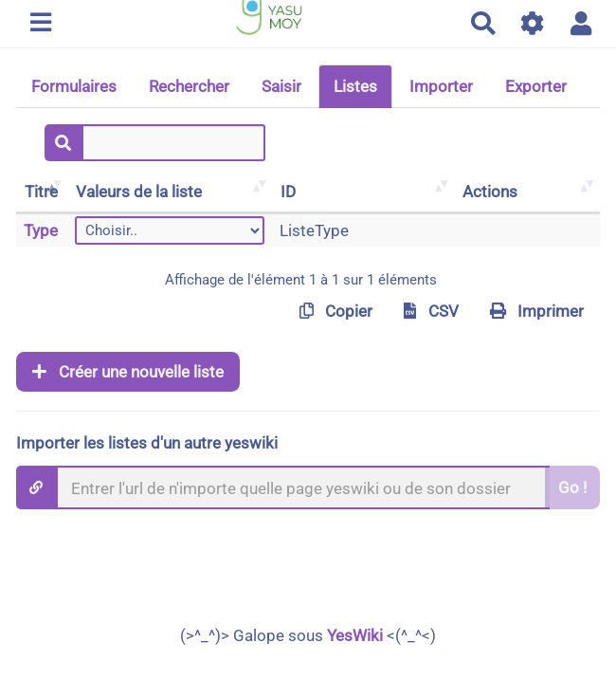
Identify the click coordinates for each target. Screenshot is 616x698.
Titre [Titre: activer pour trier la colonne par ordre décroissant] (41, 192)
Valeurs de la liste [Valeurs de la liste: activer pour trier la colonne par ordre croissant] (139, 192)
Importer (441, 86)
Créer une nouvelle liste (128, 372)
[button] (581, 23)
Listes (355, 86)
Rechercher (189, 86)
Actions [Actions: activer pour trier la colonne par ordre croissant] (490, 192)
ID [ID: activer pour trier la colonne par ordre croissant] (288, 192)
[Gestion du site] (533, 23)
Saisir (281, 86)
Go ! (572, 487)
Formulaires (74, 86)
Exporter (536, 86)
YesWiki (355, 635)
